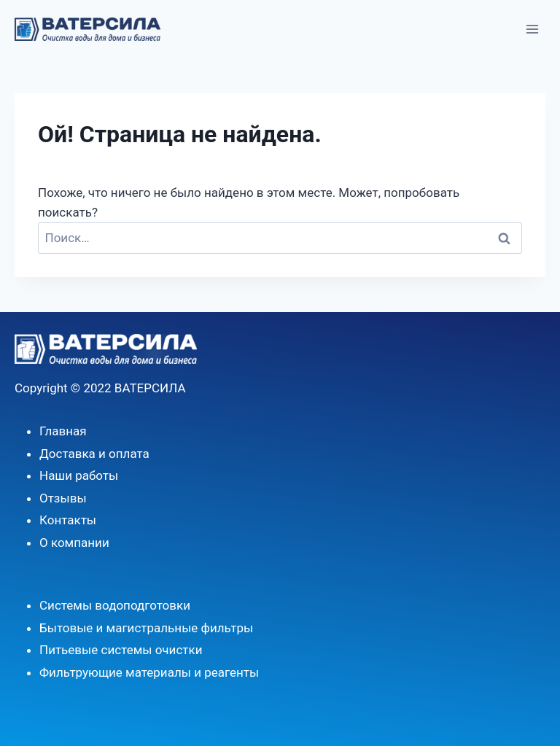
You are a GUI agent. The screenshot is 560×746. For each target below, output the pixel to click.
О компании (74, 543)
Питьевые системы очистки (121, 650)
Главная (63, 431)
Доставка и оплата (94, 454)
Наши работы (79, 475)
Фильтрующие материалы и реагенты (149, 672)
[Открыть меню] (532, 29)
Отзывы (63, 498)
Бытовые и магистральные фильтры (146, 628)
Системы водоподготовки (115, 605)
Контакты (68, 520)
